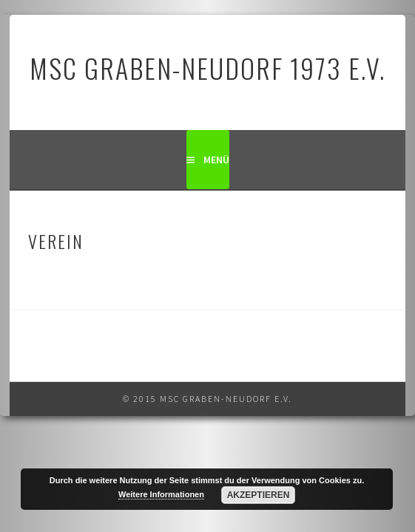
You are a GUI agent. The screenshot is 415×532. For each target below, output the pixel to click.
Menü (216, 160)
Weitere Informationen (161, 494)
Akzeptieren (259, 495)
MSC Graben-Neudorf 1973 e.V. (207, 68)
